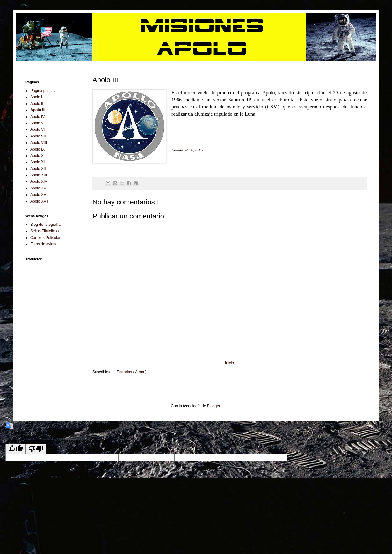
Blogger (214, 406)
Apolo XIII (39, 175)
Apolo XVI (39, 195)
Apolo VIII (39, 143)
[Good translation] (16, 449)
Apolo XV (38, 188)
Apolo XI (37, 162)
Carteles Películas (46, 238)
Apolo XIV (39, 181)
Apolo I (36, 97)
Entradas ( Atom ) (131, 372)
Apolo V (37, 123)
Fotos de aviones (45, 244)
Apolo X (37, 156)
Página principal (44, 91)
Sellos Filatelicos (44, 231)
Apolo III (38, 110)
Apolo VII (38, 136)
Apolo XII (38, 169)
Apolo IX (37, 149)
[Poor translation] (36, 449)
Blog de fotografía (45, 225)
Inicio (229, 363)
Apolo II (37, 104)
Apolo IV (37, 117)
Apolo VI (37, 129)
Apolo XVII (39, 201)
